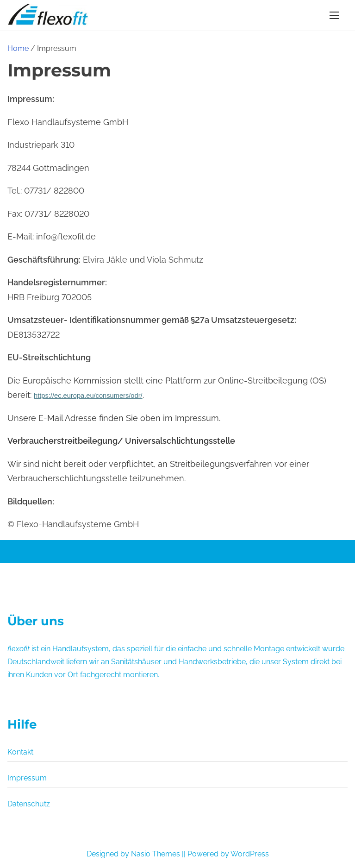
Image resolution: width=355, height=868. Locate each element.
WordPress (250, 854)
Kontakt (20, 752)
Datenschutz (29, 804)
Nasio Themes (156, 854)
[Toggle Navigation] (334, 15)
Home (18, 48)
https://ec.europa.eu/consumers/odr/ (88, 396)
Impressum (27, 778)
